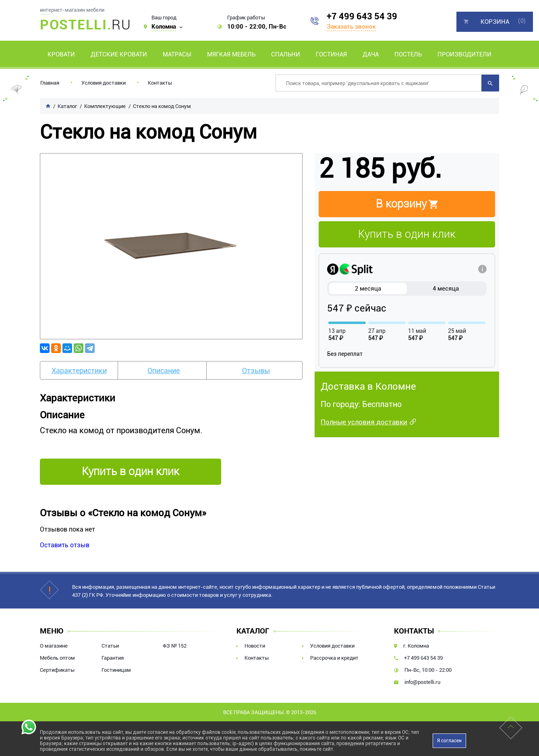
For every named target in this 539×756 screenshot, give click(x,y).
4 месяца (446, 289)
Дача (371, 54)
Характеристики (79, 371)
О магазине (54, 646)
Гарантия (113, 658)
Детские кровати (119, 54)
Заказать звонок (351, 27)
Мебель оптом (57, 658)
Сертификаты (57, 670)
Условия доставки (104, 83)
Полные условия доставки (364, 422)
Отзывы (256, 371)
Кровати (61, 54)
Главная (50, 83)
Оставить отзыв (65, 545)
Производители (464, 54)
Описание (164, 371)
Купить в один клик (407, 234)
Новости (255, 646)
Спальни (286, 54)
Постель (408, 54)
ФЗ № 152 (175, 646)
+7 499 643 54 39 (362, 16)
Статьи (110, 646)
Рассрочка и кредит (334, 658)
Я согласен (449, 741)
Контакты (160, 83)
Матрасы (177, 54)
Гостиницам (116, 670)
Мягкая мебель (231, 54)
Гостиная (331, 54)
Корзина (495, 22)
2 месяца (368, 289)
